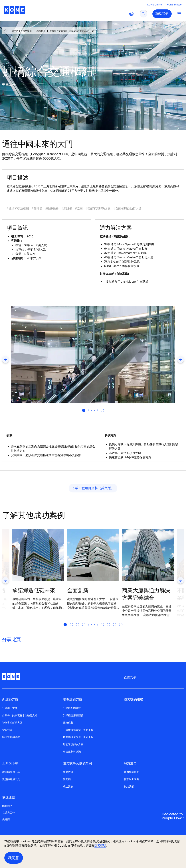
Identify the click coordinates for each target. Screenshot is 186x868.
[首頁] (6, 31)
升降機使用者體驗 (73, 715)
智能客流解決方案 (12, 723)
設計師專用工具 (11, 779)
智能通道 (7, 730)
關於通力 (130, 763)
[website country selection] (131, 14)
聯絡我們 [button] (162, 14)
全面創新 (78, 590)
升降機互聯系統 (72, 708)
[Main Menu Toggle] (179, 14)
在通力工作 (9, 813)
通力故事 (68, 772)
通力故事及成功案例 (22, 31)
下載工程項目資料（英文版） (93, 488)
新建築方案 (10, 699)
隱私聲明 (100, 845)
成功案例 (41, 31)
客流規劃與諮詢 (11, 737)
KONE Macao (174, 5)
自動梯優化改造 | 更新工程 (78, 737)
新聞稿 (67, 779)
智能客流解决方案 (73, 744)
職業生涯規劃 (132, 779)
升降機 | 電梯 (10, 708)
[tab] (84, 410)
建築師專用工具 (11, 772)
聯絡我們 (129, 786)
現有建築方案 (73, 699)
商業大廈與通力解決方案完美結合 (146, 594)
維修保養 (68, 723)
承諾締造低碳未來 (34, 590)
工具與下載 (10, 763)
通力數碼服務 (134, 699)
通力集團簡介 (132, 772)
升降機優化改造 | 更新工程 (78, 730)
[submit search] (143, 14)
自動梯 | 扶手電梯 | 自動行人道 (20, 715)
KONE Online (155, 5)
